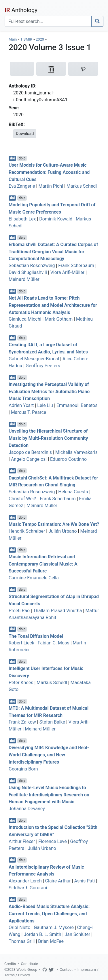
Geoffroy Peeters (43, 366)
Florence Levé (52, 841)
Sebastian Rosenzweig (32, 266)
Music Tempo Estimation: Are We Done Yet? (54, 524)
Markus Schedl (82, 186)
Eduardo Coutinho (68, 459)
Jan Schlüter (77, 934)
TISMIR (26, 39)
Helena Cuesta (73, 492)
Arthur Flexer (22, 841)
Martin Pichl (51, 186)
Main (13, 39)
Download (25, 134)
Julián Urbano (62, 531)
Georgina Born (23, 769)
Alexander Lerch (25, 881)
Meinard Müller (24, 279)
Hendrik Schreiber (27, 531)
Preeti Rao (19, 611)
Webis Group (27, 969)
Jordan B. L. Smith (42, 934)
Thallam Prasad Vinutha (58, 611)
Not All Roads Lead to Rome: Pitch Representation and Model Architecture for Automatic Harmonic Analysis (53, 305)
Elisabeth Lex (22, 219)
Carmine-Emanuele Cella (34, 578)
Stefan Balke (52, 722)
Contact (66, 969)
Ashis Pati (85, 881)
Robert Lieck (21, 643)
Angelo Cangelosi (29, 459)
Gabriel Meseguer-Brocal (34, 359)
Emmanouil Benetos (77, 405)
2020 (40, 39)
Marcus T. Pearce (29, 412)
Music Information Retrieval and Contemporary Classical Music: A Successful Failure (43, 564)
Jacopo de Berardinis (30, 452)
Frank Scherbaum (76, 266)
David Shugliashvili (28, 272)
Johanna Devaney (27, 809)
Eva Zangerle (22, 186)
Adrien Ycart (21, 405)
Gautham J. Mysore (54, 927)
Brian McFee (51, 941)
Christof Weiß (22, 499)
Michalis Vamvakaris (76, 452)
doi (13, 158)
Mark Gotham (59, 319)
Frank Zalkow (22, 722)
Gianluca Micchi (25, 319)
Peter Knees (21, 683)
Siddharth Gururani (28, 888)
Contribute (29, 964)
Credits (10, 964)
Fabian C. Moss (54, 643)
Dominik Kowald (56, 219)
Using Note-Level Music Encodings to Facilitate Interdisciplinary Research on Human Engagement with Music (49, 795)
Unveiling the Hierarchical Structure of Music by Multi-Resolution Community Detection (48, 438)
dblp (22, 158)
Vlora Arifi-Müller (68, 272)
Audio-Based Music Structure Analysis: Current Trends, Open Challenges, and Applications (49, 914)
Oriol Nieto (19, 927)
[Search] (48, 21)
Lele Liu (45, 405)
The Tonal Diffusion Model (36, 636)
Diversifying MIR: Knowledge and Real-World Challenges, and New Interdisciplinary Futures (49, 755)
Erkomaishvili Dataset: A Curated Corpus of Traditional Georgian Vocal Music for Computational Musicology (53, 252)
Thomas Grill (22, 941)
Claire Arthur (58, 881)
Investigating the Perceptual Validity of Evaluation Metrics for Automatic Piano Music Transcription (49, 392)
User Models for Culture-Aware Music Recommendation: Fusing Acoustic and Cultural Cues (49, 172)
